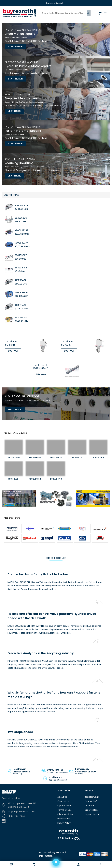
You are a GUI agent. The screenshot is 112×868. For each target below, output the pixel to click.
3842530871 (21, 251)
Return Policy (64, 813)
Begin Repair (13, 403)
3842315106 (21, 263)
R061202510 (98, 451)
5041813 (9, 340)
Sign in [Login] (59, 3)
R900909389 (21, 226)
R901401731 (77, 451)
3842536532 (35, 451)
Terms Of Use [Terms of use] (64, 800)
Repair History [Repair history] (91, 805)
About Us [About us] (62, 787)
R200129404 (21, 201)
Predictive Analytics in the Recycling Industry (38, 643)
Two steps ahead (19, 722)
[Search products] (64, 13)
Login (96, 787)
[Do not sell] (56, 845)
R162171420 (20, 300)
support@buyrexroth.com (20, 802)
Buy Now (12, 345)
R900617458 (35, 472)
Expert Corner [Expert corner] (64, 796)
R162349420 (56, 451)
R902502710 (56, 472)
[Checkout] (100, 13)
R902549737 (21, 238)
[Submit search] (89, 13)
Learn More (13, 109)
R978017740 (14, 451)
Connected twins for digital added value (35, 565)
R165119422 (20, 276)
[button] (11, 864)
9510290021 (21, 313)
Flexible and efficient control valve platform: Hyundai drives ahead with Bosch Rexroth (55, 606)
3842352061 (21, 213)
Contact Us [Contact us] (63, 792)
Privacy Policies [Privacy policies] (65, 805)
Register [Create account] (50, 3)
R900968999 (21, 288)
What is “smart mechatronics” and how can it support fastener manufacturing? (50, 685)
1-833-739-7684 (16, 806)
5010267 (65, 340)
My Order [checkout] (89, 796)
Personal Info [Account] (91, 792)
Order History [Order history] (91, 800)
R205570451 (39, 362)
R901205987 (14, 472)
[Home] (56, 862)
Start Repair (14, 46)
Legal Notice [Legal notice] (64, 809)
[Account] (78, 864)
